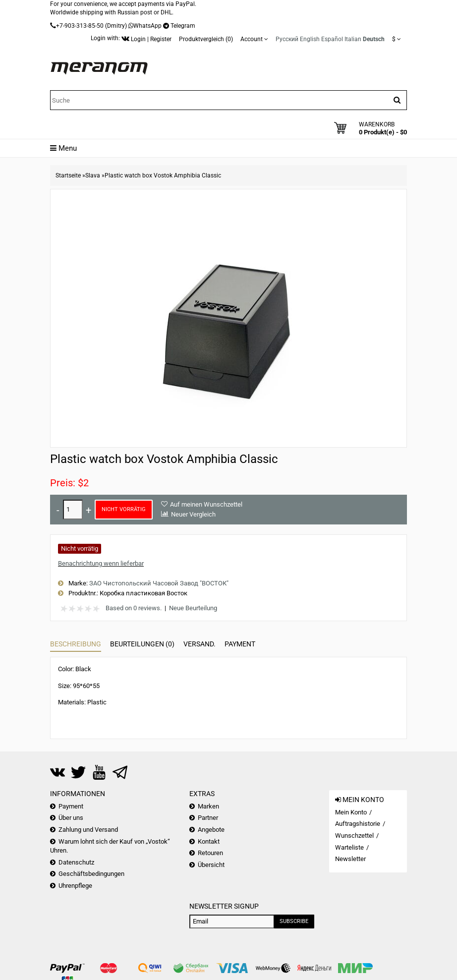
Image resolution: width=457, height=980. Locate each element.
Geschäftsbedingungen (91, 874)
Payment (240, 644)
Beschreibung (76, 644)
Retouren (210, 853)
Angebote (211, 830)
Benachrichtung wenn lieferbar (101, 563)
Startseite (68, 175)
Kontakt (209, 841)
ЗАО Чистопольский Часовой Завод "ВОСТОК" (159, 583)
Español (332, 39)
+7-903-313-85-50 (80, 26)
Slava (93, 175)
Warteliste (349, 847)
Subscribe (294, 921)
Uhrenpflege (75, 886)
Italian (353, 39)
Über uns (71, 818)
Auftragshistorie (358, 824)
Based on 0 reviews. (134, 608)
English (310, 39)
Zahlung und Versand (88, 830)
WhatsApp (147, 26)
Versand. (200, 644)
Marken (208, 806)
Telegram (183, 26)
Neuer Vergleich (193, 514)
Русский (287, 39)
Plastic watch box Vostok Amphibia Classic (163, 175)
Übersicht (211, 865)
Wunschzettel (354, 836)
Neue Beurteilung (193, 608)
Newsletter (350, 859)
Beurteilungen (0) (142, 644)
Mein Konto (351, 812)
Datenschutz (76, 862)
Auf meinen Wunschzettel (206, 504)
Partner (208, 818)
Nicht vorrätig (124, 509)
